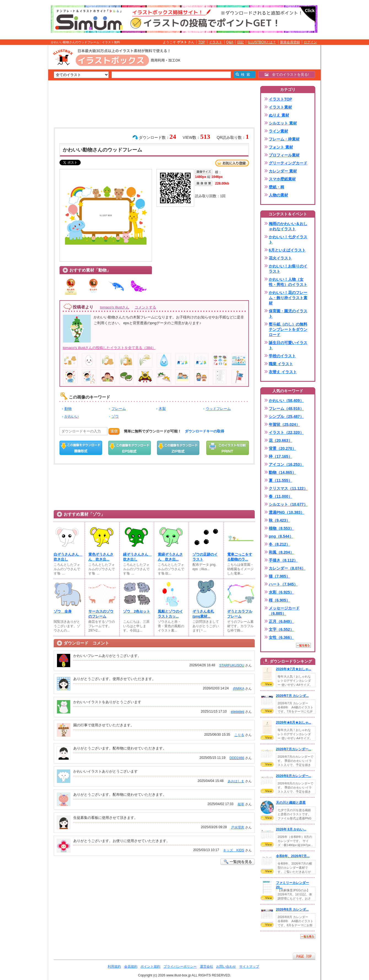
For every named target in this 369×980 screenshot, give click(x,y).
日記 (240, 42)
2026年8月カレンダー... (294, 776)
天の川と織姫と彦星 (291, 803)
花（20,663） (280, 440)
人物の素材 (278, 195)
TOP (202, 42)
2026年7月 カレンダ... (292, 696)
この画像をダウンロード (81, 448)
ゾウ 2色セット (137, 611)
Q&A (230, 42)
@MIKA (239, 689)
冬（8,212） (279, 544)
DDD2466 (237, 758)
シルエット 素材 (283, 123)
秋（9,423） (279, 520)
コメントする (145, 307)
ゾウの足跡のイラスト (205, 557)
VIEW (267, 684)
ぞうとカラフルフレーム (240, 614)
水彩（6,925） (281, 592)
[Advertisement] (22, 130)
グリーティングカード (288, 163)
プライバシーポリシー (180, 967)
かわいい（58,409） (286, 400)
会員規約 (131, 967)
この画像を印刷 (228, 448)
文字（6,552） (281, 629)
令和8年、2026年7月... (293, 856)
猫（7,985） (279, 576)
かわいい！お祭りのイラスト (288, 269)
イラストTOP (280, 99)
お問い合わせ (226, 967)
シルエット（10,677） (288, 504)
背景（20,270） (282, 448)
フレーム (119, 409)
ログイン (310, 42)
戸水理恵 (238, 827)
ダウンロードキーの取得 (204, 431)
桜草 (241, 804)
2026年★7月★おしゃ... (294, 669)
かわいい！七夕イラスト (288, 239)
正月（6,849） (281, 621)
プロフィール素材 (284, 155)
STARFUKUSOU (232, 665)
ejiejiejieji (237, 712)
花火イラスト (280, 258)
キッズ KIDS (234, 850)
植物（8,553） (281, 528)
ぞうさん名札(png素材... (203, 614)
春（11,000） (280, 496)
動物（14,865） (282, 472)
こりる (239, 735)
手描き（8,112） (283, 560)
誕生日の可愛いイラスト (288, 345)
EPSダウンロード (130, 448)
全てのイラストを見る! (287, 75)
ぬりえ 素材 (279, 115)
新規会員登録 (290, 42)
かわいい (72, 416)
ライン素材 (278, 131)
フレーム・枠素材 (284, 139)
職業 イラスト (281, 364)
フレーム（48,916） (286, 408)
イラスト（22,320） (286, 432)
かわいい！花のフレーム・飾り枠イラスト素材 (288, 298)
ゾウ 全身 (63, 611)
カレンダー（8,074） (287, 568)
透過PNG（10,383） (287, 512)
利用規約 (114, 967)
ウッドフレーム (218, 409)
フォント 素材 (281, 147)
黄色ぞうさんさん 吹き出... (101, 557)
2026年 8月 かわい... (291, 829)
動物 (68, 409)
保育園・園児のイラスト (288, 314)
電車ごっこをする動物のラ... (240, 557)
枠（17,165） (280, 456)
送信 (114, 431)
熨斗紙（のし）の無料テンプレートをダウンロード (288, 329)
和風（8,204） (281, 552)
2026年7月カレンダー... (294, 749)
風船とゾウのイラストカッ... (170, 614)
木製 (162, 409)
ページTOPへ (304, 956)
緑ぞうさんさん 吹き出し (137, 557)
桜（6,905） (279, 600)
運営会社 (207, 967)
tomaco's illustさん (115, 307)
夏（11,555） (280, 480)
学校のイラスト (282, 356)
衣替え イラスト (283, 372)
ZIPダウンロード (178, 448)
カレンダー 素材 (283, 171)
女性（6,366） (281, 637)
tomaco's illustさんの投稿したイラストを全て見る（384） (109, 348)
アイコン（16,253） (286, 464)
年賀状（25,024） (284, 424)
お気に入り (232, 163)
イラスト (216, 42)
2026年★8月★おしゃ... (294, 722)
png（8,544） (281, 536)
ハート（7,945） (283, 584)
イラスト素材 (280, 107)
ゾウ (115, 416)
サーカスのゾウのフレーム (101, 614)
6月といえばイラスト (287, 250)
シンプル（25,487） (286, 416)
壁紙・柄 (276, 187)
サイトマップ (249, 967)
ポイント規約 (150, 967)
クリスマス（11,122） (288, 488)
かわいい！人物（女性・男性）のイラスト (288, 282)
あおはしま (236, 781)
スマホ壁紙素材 (282, 179)
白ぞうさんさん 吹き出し (67, 557)
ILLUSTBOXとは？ (262, 42)
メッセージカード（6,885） (284, 611)
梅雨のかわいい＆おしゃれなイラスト (288, 226)
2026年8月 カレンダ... (292, 909)
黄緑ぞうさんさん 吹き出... (170, 557)
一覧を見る (303, 645)
